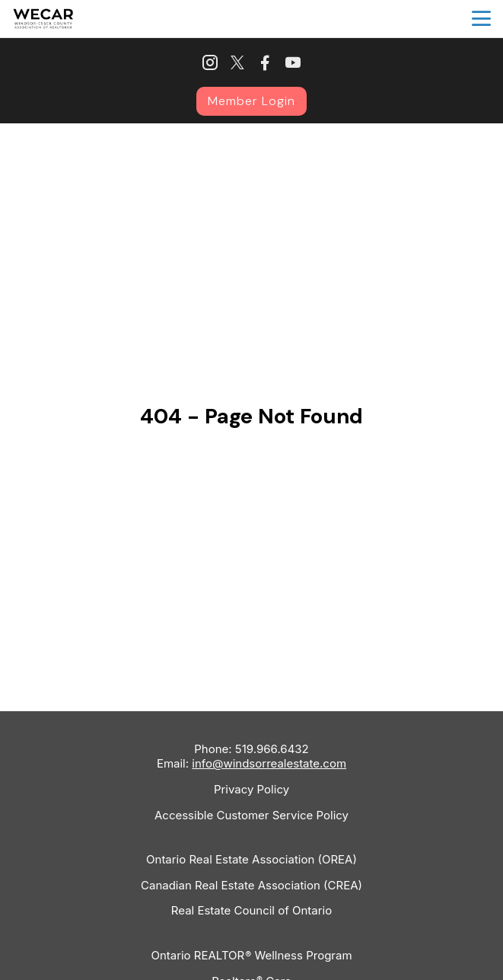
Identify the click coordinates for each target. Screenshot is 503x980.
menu (481, 19)
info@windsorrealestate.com (269, 763)
